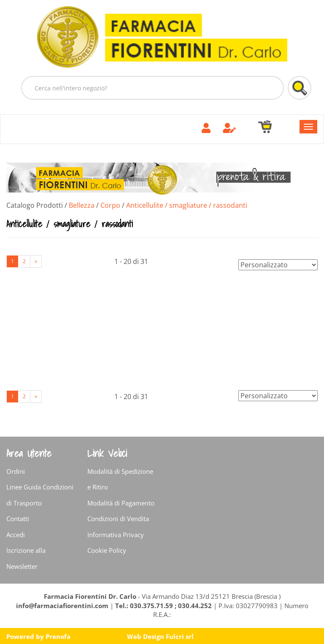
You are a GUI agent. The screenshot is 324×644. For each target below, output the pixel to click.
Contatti (18, 519)
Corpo (110, 205)
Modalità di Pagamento (121, 503)
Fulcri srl (180, 636)
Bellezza (82, 205)
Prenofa (58, 636)
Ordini (16, 471)
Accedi (16, 535)
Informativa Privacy (116, 535)
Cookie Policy (107, 550)
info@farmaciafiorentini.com (63, 606)
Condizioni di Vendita (118, 519)
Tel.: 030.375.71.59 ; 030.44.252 (163, 606)
